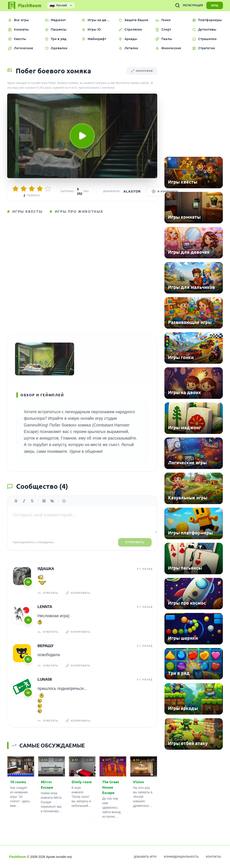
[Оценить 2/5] (24, 189)
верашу (45, 646)
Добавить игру (145, 857)
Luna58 (45, 679)
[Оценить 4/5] (40, 189)
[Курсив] (24, 501)
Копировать (78, 593)
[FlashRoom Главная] (24, 5)
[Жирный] (16, 501)
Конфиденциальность (181, 857)
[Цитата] (44, 501)
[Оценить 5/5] (48, 189)
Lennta (45, 607)
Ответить (48, 593)
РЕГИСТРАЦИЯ (193, 5)
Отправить (135, 542)
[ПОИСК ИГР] (177, 5)
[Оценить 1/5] (15, 189)
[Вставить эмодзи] (64, 501)
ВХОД (215, 5)
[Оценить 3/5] (32, 189)
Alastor (132, 191)
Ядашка (46, 569)
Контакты (213, 857)
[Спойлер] (52, 501)
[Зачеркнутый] (32, 501)
